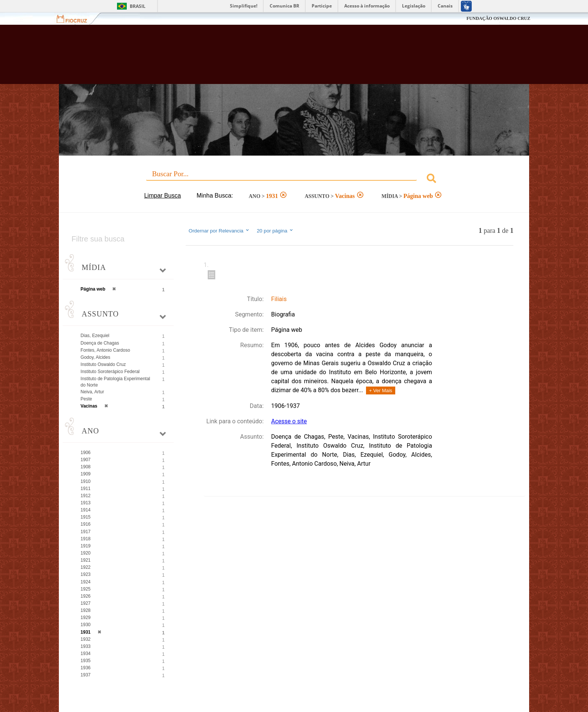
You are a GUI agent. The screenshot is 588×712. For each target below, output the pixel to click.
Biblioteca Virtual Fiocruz (253, 58)
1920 (86, 553)
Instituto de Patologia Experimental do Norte (115, 382)
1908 (86, 467)
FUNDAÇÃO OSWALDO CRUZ (498, 18)
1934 (86, 654)
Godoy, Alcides (95, 357)
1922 (86, 567)
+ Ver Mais (381, 390)
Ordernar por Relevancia (219, 231)
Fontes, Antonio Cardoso (105, 350)
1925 (86, 589)
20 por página (275, 231)
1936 (86, 668)
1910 (86, 481)
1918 (86, 539)
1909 (86, 474)
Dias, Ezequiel (95, 336)
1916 (86, 524)
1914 (86, 510)
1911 (86, 489)
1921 (86, 560)
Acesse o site (289, 421)
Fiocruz (76, 19)
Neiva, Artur (92, 392)
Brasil (138, 6)
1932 (86, 639)
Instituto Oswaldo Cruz (103, 364)
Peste (86, 399)
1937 (86, 675)
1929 (86, 618)
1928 (86, 610)
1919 (86, 546)
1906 (86, 453)
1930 (86, 625)
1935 (86, 661)
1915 (86, 517)
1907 (86, 460)
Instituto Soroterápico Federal (110, 372)
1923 (86, 574)
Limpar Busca (162, 196)
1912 (86, 496)
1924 (86, 582)
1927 (86, 603)
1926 (86, 596)
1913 (86, 503)
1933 (86, 646)
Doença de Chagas (100, 343)
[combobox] (294, 179)
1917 (86, 532)
